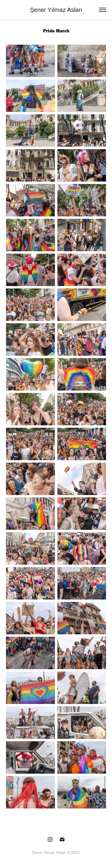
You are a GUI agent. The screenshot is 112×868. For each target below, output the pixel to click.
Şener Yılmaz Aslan (56, 10)
